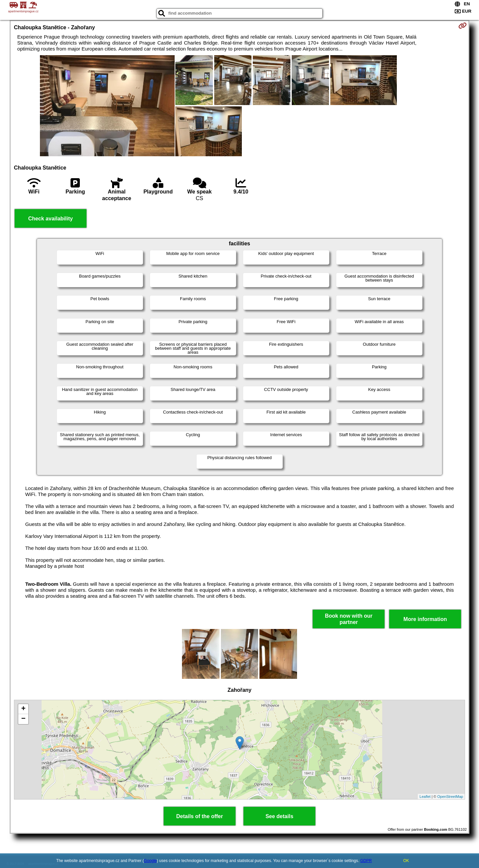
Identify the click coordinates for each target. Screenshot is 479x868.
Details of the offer (200, 816)
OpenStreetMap (450, 797)
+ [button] (23, 709)
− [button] (23, 719)
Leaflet (425, 797)
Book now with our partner (349, 619)
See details (279, 816)
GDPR (366, 861)
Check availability (51, 219)
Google (151, 861)
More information (425, 619)
